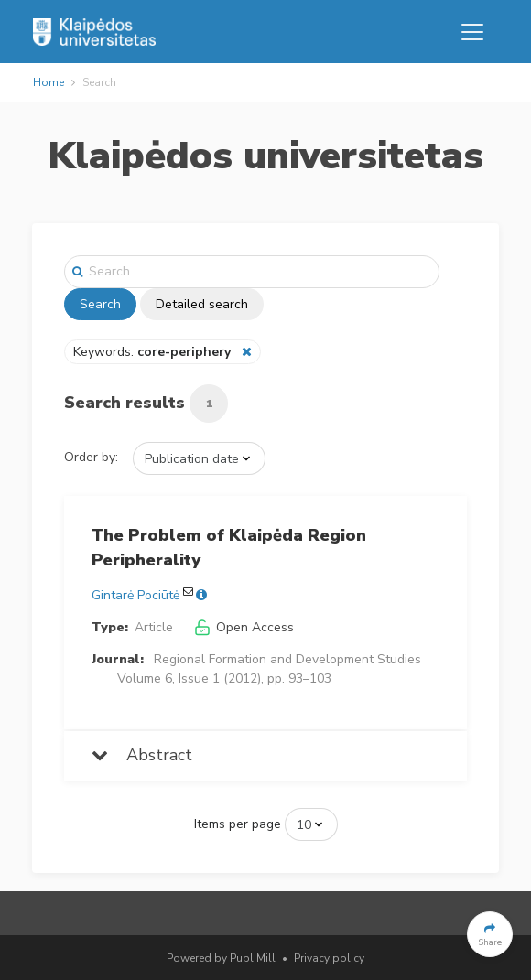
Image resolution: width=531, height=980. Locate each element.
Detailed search (202, 304)
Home (49, 82)
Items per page (238, 824)
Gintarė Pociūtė (135, 595)
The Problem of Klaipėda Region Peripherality (229, 548)
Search (100, 304)
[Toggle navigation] (472, 32)
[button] (490, 934)
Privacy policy (329, 958)
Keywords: (154, 352)
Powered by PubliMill (221, 958)
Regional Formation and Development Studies (287, 659)
